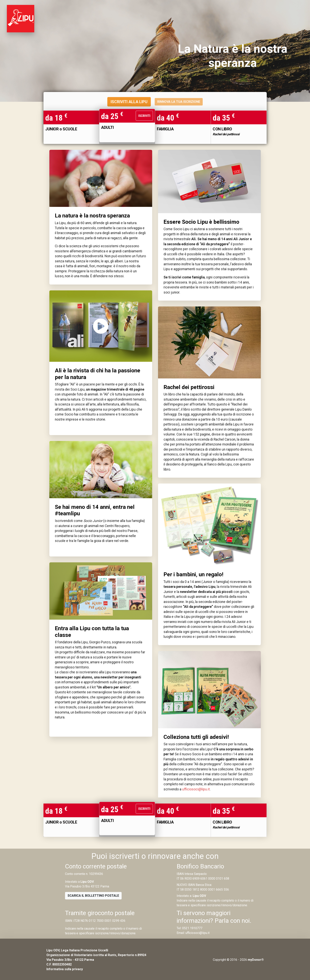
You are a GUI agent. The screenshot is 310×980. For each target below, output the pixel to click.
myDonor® (256, 960)
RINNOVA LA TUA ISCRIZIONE (179, 102)
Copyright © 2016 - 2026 (230, 960)
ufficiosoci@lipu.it (196, 789)
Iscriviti (144, 116)
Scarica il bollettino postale (93, 896)
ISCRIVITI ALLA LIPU (129, 102)
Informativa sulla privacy (65, 969)
